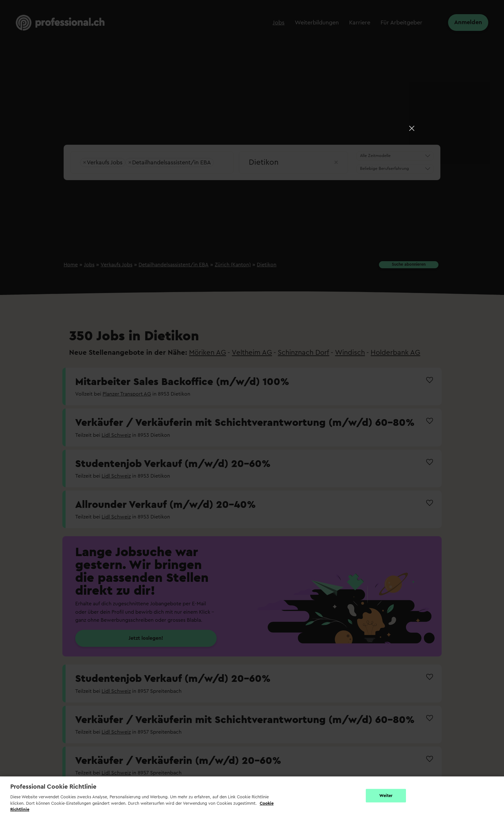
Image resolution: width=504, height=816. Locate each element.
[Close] (412, 128)
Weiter (386, 796)
